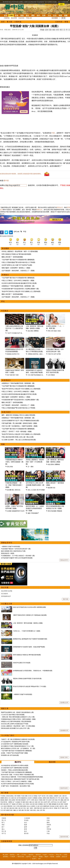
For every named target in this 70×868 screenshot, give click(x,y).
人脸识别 (41, 354)
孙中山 (47, 808)
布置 (17, 375)
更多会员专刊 (64, 560)
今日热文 (5, 311)
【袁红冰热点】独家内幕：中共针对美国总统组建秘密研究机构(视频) (22, 777)
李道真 (26, 820)
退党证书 (64, 857)
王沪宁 (28, 800)
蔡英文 (20, 804)
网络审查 (10, 806)
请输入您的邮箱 (23, 845)
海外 (28, 808)
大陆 (11, 15)
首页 (6, 15)
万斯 (17, 800)
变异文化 (18, 490)
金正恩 (63, 798)
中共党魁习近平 (16, 333)
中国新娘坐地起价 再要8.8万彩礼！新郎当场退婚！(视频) (14, 462)
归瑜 (48, 820)
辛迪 (48, 833)
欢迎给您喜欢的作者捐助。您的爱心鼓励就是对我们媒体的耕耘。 (21, 174)
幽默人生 (16, 810)
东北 (29, 490)
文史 (49, 15)
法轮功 (5, 806)
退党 (48, 798)
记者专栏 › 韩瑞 (62, 22)
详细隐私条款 (41, 4)
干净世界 (13, 857)
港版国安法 (24, 798)
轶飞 (3, 822)
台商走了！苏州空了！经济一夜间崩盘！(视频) (17, 431)
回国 (16, 808)
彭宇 (55, 354)
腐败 (62, 800)
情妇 (56, 800)
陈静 (26, 825)
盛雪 (26, 827)
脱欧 (31, 802)
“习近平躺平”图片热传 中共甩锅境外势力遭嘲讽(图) (18, 260)
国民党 (45, 798)
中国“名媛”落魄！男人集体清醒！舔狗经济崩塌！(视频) (19, 423)
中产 (10, 804)
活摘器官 (56, 796)
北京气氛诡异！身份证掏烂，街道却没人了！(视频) (18, 271)
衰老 (59, 331)
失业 (54, 488)
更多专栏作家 (64, 837)
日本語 (65, 855)
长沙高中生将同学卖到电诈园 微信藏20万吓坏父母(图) (19, 283)
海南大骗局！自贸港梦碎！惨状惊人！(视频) (16, 268)
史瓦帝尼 (14, 354)
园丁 (3, 827)
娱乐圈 (9, 490)
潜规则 (43, 490)
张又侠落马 (5, 594)
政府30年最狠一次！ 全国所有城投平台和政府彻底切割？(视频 (35, 508)
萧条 (32, 331)
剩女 (12, 467)
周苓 (3, 825)
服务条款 (31, 855)
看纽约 (46, 857)
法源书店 (28, 857)
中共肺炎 (3, 796)
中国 (53, 133)
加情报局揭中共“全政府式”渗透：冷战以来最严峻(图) (29, 647)
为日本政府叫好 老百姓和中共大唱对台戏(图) (15, 765)
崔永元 (36, 800)
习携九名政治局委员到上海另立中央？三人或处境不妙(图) (14, 328)
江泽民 (32, 800)
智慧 (20, 810)
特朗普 (19, 796)
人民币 (52, 802)
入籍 (19, 808)
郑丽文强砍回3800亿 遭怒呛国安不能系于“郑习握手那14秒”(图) (20, 779)
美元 (42, 802)
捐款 (18, 855)
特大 (61, 30)
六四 (47, 796)
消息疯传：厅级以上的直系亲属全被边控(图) (14, 770)
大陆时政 (7, 18)
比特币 (45, 802)
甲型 (25, 232)
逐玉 (13, 490)
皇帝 (5, 810)
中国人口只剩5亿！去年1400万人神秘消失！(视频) (18, 281)
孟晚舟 (6, 800)
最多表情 (52, 762)
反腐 (65, 800)
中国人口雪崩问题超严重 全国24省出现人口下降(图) (18, 262)
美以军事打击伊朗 (7, 591)
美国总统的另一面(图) (8, 553)
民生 (25, 808)
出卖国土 (51, 796)
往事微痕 (35, 798)
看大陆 (9, 22)
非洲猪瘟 (40, 804)
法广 (14, 802)
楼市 (2, 804)
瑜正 (26, 831)
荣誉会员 (60, 207)
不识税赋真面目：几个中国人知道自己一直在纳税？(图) (18, 556)
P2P (47, 804)
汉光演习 (30, 798)
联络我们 (12, 855)
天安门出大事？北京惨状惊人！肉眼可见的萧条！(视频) (20, 426)
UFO (56, 798)
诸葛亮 (8, 810)
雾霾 (50, 804)
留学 (5, 808)
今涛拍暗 (27, 818)
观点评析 (14, 18)
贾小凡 (4, 820)
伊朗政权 (59, 511)
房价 (34, 804)
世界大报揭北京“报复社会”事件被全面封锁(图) (16, 254)
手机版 (42, 30)
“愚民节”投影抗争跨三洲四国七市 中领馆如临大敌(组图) (30, 615)
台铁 (60, 796)
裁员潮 (50, 488)
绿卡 (22, 808)
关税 (10, 800)
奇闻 (60, 15)
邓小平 (60, 808)
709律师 (66, 804)
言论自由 (52, 806)
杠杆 (39, 802)
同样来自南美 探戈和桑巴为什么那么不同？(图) (15, 728)
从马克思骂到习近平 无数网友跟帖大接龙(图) (15, 744)
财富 (7, 804)
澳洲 (35, 808)
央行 (33, 802)
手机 (25, 810)
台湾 (17, 804)
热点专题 (5, 587)
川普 (15, 796)
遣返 (11, 808)
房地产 (65, 802)
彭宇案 (59, 354)
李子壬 (4, 833)
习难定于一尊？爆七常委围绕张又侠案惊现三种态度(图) (18, 739)
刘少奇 (66, 808)
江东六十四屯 (16, 806)
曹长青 (26, 833)
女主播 (57, 806)
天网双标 (30, 354)
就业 (29, 331)
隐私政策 (38, 855)
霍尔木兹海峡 (52, 511)
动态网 (34, 859)
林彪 (63, 808)
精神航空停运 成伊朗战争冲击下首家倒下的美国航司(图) (30, 639)
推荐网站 (6, 857)
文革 (49, 375)
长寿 (52, 331)
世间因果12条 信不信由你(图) (10, 755)
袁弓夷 (19, 798)
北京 (24, 804)
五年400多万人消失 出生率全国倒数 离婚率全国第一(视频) (35, 485)
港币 (61, 802)
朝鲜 (24, 802)
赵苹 (48, 827)
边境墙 (13, 800)
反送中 (50, 800)
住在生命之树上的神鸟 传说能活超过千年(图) (15, 724)
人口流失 (33, 490)
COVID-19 (31, 796)
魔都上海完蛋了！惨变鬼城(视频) (12, 257)
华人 (63, 806)
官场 (16, 15)
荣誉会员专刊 (7, 543)
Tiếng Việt (59, 855)
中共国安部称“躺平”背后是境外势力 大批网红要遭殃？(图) (20, 289)
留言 (54, 30)
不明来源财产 (35, 513)
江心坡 (38, 806)
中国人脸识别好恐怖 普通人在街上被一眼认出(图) (18, 437)
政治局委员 (24, 333)
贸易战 (36, 796)
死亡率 (39, 490)
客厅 (8, 375)
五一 (29, 467)
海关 (8, 808)
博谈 (33, 15)
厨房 (11, 375)
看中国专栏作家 (8, 815)
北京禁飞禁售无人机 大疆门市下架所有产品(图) (17, 265)
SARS (41, 806)
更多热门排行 (64, 757)
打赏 (50, 30)
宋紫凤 (4, 818)
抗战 (44, 808)
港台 (27, 15)
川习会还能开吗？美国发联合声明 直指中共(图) (15, 742)
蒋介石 (51, 808)
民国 (38, 808)
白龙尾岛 (33, 806)
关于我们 (24, 855)
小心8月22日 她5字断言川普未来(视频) (13, 715)
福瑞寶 (58, 857)
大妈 (31, 804)
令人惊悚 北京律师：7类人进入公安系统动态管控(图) (19, 440)
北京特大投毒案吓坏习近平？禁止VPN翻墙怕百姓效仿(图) (20, 421)
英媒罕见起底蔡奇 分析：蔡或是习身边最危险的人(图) (17, 712)
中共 (18, 354)
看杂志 (35, 857)
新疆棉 (2, 798)
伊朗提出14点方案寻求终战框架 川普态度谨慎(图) (16, 721)
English (45, 855)
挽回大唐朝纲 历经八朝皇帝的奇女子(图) (13, 551)
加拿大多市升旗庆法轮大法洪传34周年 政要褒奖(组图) (29, 607)
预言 (28, 810)
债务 (36, 802)
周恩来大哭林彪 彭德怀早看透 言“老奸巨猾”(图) (27, 679)
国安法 (6, 798)
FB (21, 802)
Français (51, 855)
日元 (58, 802)
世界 (44, 15)
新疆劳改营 (46, 806)
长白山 (28, 806)
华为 (59, 800)
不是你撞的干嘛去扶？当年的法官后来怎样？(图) (16, 549)
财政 (5, 804)
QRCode (16, 232)
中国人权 (29, 18)
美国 (22, 15)
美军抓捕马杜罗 (6, 596)
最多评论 (18, 762)
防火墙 (59, 804)
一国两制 (10, 802)
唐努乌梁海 (23, 806)
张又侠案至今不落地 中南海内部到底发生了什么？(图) (17, 746)
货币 (49, 802)
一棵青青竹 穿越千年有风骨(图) (11, 546)
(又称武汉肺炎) (10, 796)
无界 (39, 859)
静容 (26, 829)
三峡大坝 (64, 796)
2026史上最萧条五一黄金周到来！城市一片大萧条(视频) (20, 251)
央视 (61, 806)
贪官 (54, 800)
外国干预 (33, 375)
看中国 (15, 8)
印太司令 (23, 511)
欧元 (56, 802)
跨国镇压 (39, 375)
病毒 (26, 796)
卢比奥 (23, 796)
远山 (26, 822)
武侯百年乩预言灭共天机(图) (22, 663)
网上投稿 (5, 855)
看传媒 (52, 857)
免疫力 (56, 331)
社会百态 (21, 18)
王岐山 (67, 798)
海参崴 (14, 804)
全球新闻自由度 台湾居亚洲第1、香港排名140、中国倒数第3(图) (33, 671)
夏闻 (48, 822)
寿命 (38, 810)
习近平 (9, 333)
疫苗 (13, 798)
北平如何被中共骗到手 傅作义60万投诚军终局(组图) (17, 558)
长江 (10, 798)
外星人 (35, 810)
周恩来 (53, 375)
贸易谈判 (24, 800)
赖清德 (9, 354)
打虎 (68, 800)
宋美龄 (56, 808)
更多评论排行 (64, 788)
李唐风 (49, 825)
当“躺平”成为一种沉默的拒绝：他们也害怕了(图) (16, 786)
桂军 (41, 808)
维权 (62, 804)
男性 (49, 331)
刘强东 (27, 804)
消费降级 (36, 331)
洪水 (15, 798)
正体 (46, 30)
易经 (12, 810)
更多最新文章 (64, 730)
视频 (66, 15)
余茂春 (9, 511)
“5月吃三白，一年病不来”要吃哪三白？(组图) (27, 631)
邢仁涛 (4, 831)
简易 (48, 818)
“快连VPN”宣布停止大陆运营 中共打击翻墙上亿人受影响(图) (21, 291)
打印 (58, 30)
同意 (61, 4)
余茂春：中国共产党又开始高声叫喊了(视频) (14, 753)
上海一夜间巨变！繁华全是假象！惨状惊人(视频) (28, 623)
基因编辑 (54, 804)
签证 (13, 808)
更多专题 (65, 599)
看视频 (41, 857)
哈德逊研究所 (16, 511)
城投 (29, 513)
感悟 (23, 810)
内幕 (44, 800)
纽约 (38, 15)
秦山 (3, 829)
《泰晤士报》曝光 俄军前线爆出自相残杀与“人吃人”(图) (18, 717)
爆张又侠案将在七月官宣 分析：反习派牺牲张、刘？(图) (18, 748)
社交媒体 (18, 802)
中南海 (40, 800)
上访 (2, 806)
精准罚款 (36, 354)
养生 (44, 810)
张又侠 (44, 796)
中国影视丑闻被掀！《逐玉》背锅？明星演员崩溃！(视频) (14, 485)
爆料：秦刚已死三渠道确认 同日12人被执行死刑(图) (18, 415)
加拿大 (43, 375)
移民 (66, 806)
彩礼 (9, 467)
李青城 (49, 829)
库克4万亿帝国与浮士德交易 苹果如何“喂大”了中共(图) (30, 686)
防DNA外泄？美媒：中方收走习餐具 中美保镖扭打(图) (17, 775)
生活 (55, 15)
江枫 (48, 831)
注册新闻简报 (7, 841)
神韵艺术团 (21, 857)
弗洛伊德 (52, 798)
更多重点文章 (64, 703)
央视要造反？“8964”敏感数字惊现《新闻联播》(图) (18, 286)
